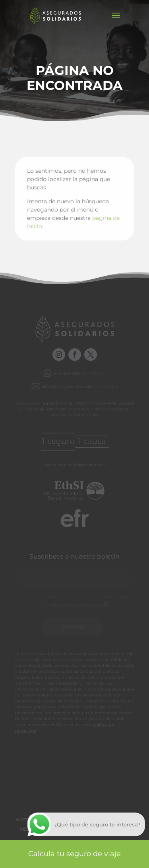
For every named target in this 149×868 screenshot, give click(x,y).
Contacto (95, 373)
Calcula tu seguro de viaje (74, 854)
